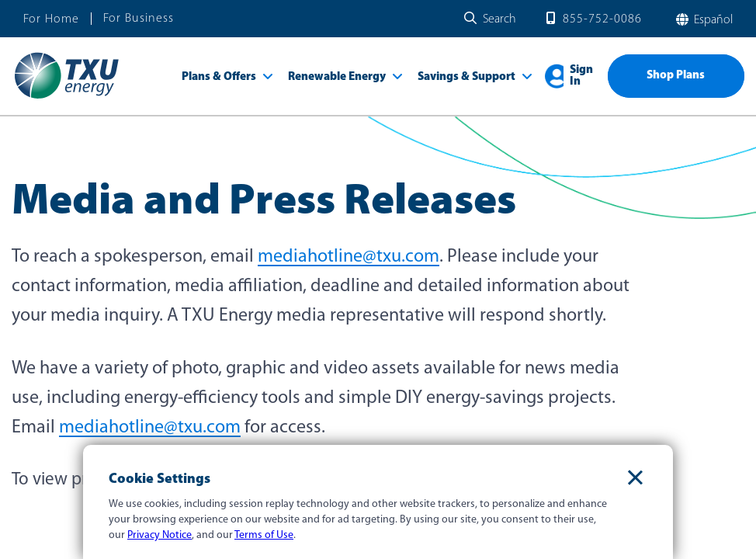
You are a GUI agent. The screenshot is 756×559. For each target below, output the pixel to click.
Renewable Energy (337, 77)
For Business (139, 19)
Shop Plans (676, 76)
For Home (51, 19)
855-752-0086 (602, 19)
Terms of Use (264, 535)
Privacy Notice (160, 535)
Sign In (581, 76)
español (712, 20)
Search (499, 19)
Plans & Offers (219, 77)
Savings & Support (466, 77)
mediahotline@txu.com (349, 257)
